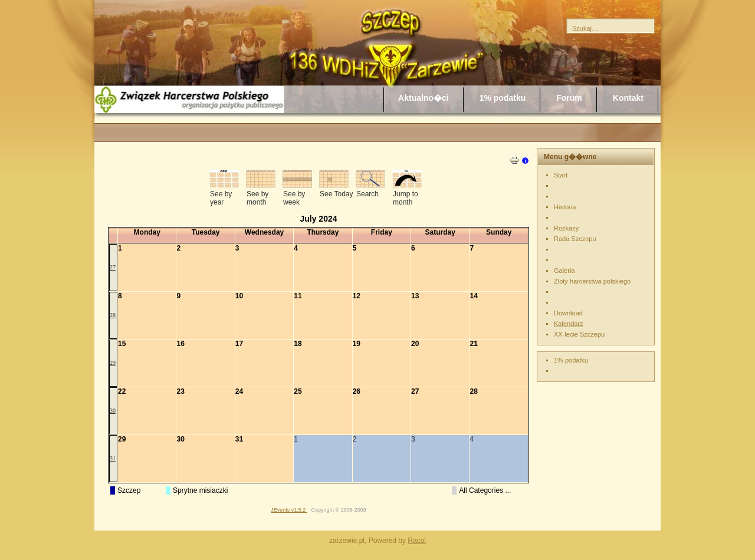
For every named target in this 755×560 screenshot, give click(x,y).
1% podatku (571, 360)
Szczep (129, 490)
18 (298, 344)
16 (180, 344)
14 (473, 296)
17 (239, 344)
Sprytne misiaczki (200, 490)
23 (180, 391)
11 (298, 296)
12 (357, 296)
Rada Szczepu (575, 239)
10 (239, 296)
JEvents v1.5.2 (289, 510)
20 (415, 344)
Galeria (564, 271)
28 (113, 315)
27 (113, 267)
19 (357, 344)
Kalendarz (569, 324)
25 (298, 391)
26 (357, 391)
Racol (417, 541)
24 (239, 391)
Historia (565, 207)
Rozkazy (566, 228)
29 (113, 363)
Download (568, 313)
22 (122, 391)
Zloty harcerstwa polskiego (592, 281)
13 (415, 296)
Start (561, 175)
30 (113, 411)
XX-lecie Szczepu (579, 334)
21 (473, 344)
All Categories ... (485, 490)
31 (113, 458)
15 (122, 344)
